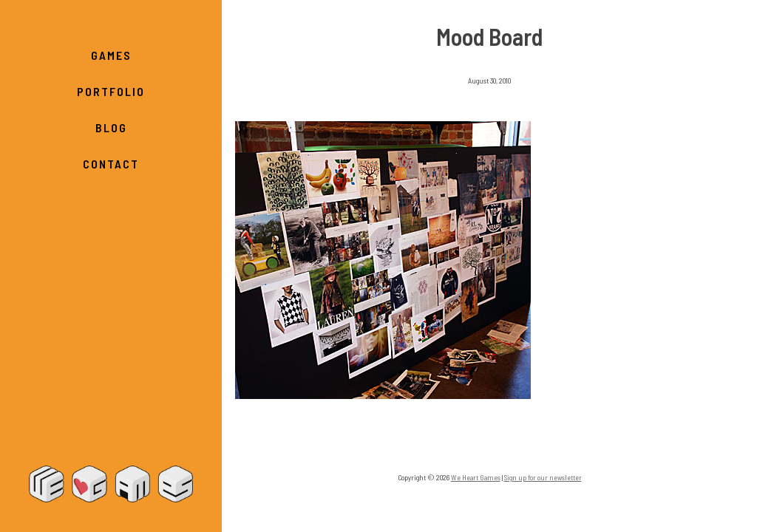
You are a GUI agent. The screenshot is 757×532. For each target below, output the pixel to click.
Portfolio (111, 91)
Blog (111, 127)
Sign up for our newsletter (543, 477)
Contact (111, 164)
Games (111, 55)
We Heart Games (111, 484)
